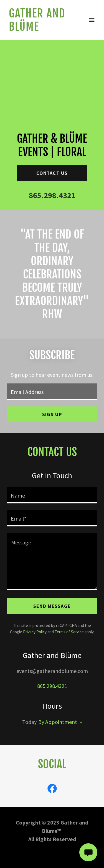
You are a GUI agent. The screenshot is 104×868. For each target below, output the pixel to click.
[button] (92, 20)
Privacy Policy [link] (35, 632)
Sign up (52, 414)
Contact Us (52, 173)
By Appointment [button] (58, 722)
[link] (38, 29)
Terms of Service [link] (69, 632)
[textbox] (52, 392)
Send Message (52, 606)
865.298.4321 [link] (52, 195)
